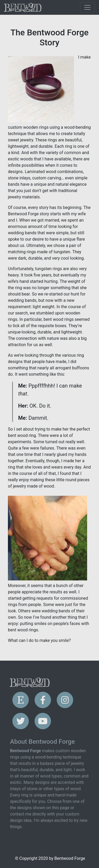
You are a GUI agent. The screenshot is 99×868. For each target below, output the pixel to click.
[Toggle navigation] (87, 7)
